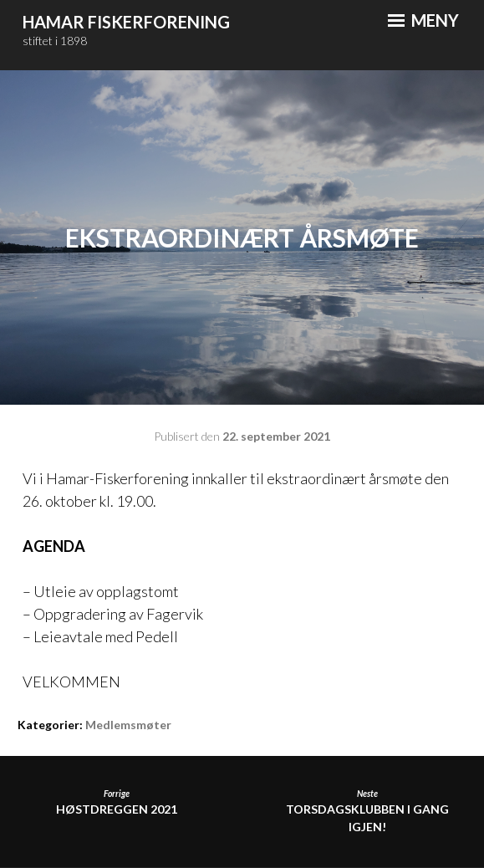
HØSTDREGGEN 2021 (117, 802)
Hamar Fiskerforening (126, 22)
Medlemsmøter (128, 725)
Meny (423, 20)
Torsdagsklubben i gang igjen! (367, 811)
